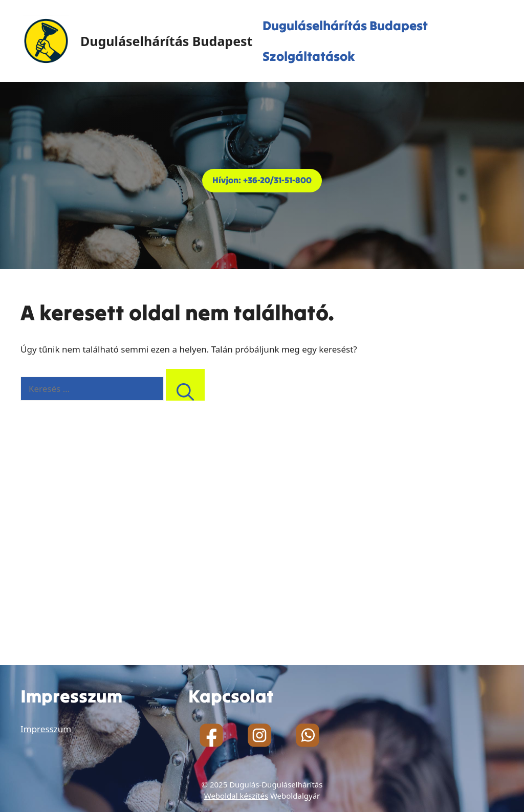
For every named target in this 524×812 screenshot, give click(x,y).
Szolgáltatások (309, 56)
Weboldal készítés (236, 796)
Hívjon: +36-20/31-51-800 (262, 180)
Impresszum (46, 729)
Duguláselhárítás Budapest (166, 41)
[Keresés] (185, 385)
